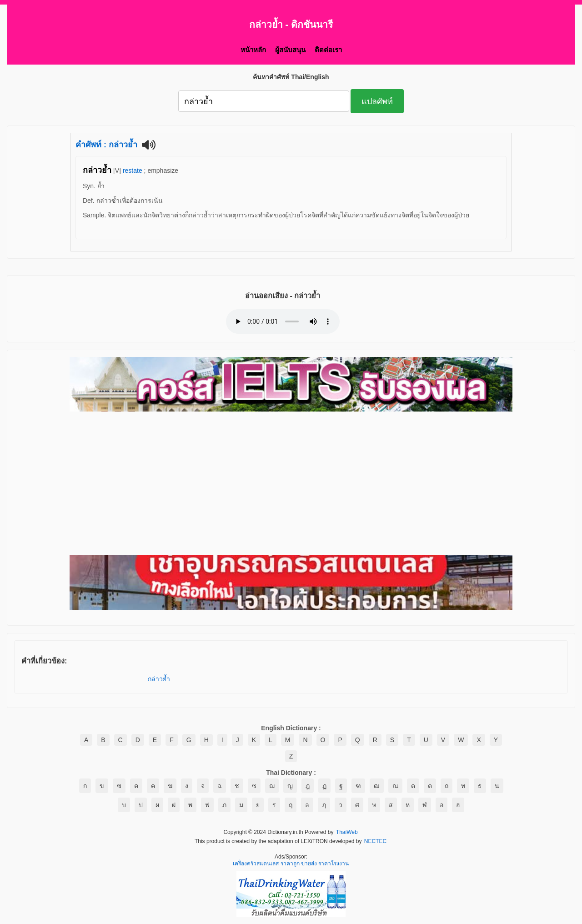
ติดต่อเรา (328, 50)
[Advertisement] (291, 484)
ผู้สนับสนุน (290, 50)
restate (133, 171)
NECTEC (375, 842)
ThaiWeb (347, 833)
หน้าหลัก (253, 50)
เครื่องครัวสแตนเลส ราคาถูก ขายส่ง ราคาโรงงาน (291, 864)
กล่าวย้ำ (159, 679)
